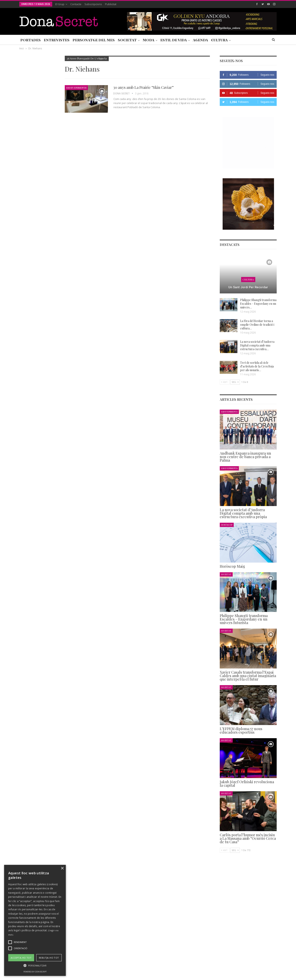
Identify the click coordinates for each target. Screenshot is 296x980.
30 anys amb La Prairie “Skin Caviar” (143, 87)
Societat (127, 40)
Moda (149, 40)
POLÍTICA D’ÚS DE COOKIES (173, 964)
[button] (35, 966)
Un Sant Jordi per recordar (248, 287)
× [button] (62, 868)
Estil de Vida (174, 40)
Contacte (76, 4)
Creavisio (271, 974)
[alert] (35, 920)
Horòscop (227, 525)
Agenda (200, 40)
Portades (31, 40)
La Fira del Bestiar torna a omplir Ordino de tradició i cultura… (257, 325)
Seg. (235, 382)
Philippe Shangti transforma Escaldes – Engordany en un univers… (258, 304)
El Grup (60, 4)
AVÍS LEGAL (144, 964)
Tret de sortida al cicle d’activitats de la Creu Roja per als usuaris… (257, 366)
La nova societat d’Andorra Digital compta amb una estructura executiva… (257, 345)
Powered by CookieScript (35, 972)
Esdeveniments (76, 88)
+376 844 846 (210, 937)
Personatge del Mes (94, 40)
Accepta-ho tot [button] (21, 958)
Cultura (219, 40)
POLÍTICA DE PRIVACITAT (116, 964)
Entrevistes (57, 40)
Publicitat (111, 4)
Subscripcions (93, 4)
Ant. (225, 382)
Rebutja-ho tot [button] (49, 958)
